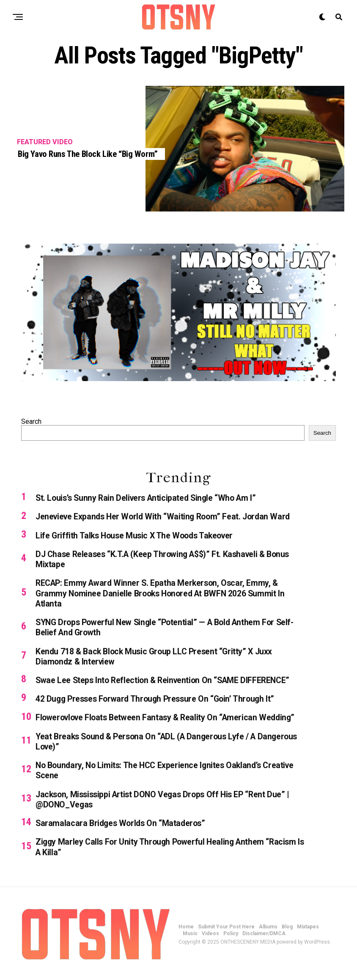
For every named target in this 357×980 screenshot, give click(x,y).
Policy (231, 941)
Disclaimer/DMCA (264, 941)
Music (190, 941)
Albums (268, 934)
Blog (287, 934)
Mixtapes (308, 934)
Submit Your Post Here (226, 934)
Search (31, 421)
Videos (210, 941)
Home (186, 934)
